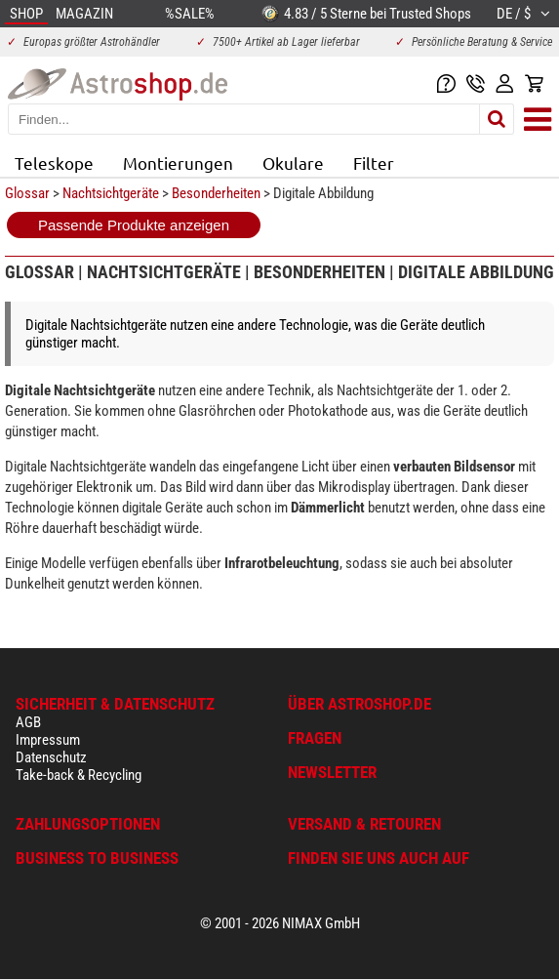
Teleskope (54, 163)
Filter (374, 163)
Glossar (27, 193)
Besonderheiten (216, 193)
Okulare (293, 163)
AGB (28, 722)
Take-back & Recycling (79, 775)
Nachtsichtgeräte (111, 193)
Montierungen (178, 163)
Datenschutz (51, 757)
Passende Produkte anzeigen (134, 225)
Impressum (48, 740)
